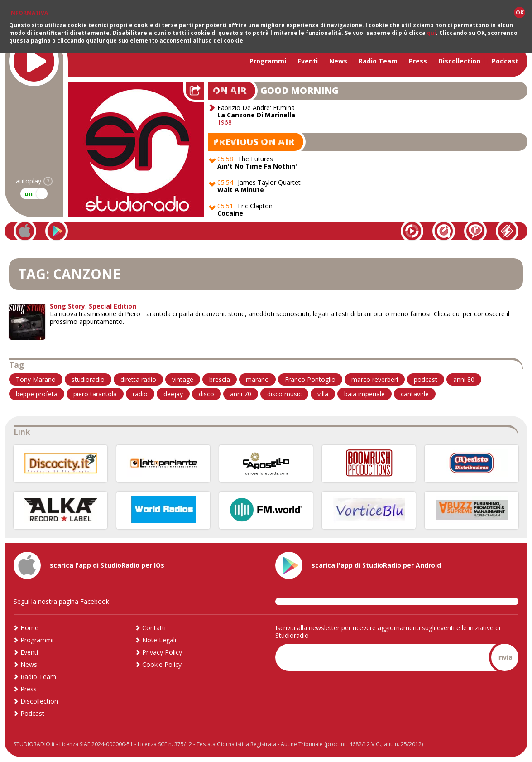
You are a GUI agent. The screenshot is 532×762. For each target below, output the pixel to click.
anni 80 (464, 379)
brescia (220, 379)
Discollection (459, 61)
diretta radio (138, 379)
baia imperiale (364, 394)
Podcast (505, 61)
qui (431, 33)
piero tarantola (95, 394)
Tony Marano (36, 379)
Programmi (268, 61)
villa (323, 394)
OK (520, 12)
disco (206, 394)
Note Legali (159, 640)
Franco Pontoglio (310, 379)
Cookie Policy (162, 664)
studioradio (88, 379)
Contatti (154, 628)
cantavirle (415, 394)
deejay (173, 394)
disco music (284, 394)
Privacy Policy (162, 652)
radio (140, 394)
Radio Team (378, 61)
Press (418, 61)
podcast (426, 379)
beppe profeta (37, 394)
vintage (183, 379)
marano (257, 379)
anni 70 (241, 394)
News (338, 61)
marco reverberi (375, 379)
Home (29, 628)
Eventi (308, 61)
